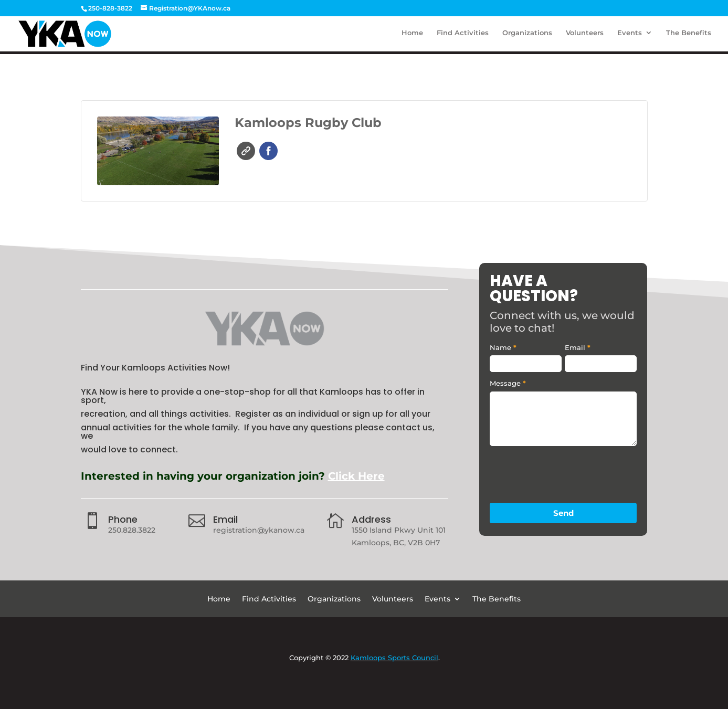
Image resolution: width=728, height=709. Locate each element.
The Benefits (689, 35)
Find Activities (463, 35)
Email (225, 519)
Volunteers (585, 35)
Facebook (268, 151)
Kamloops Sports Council (394, 658)
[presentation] (569, 472)
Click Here (356, 476)
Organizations (527, 35)
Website (246, 151)
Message (508, 383)
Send (563, 513)
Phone (123, 519)
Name (503, 347)
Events (630, 35)
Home (412, 35)
